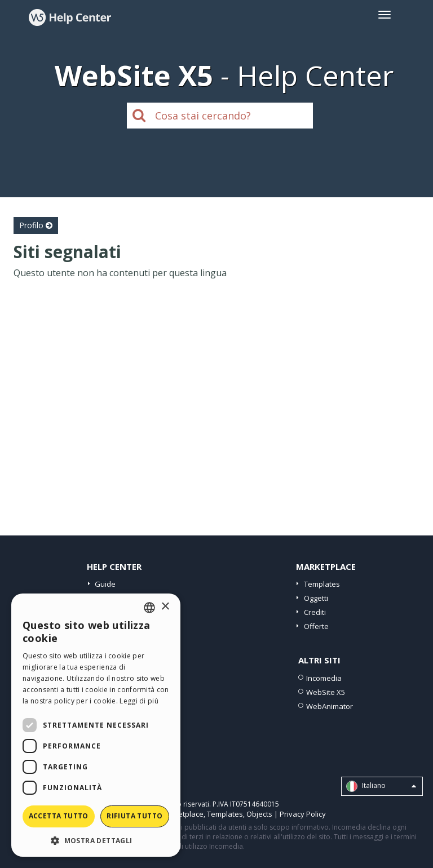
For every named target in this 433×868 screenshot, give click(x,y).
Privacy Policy (303, 814)
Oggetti (316, 598)
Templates (322, 584)
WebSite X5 (326, 692)
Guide (105, 584)
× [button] (165, 607)
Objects (259, 814)
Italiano (381, 786)
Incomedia (324, 678)
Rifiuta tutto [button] (134, 816)
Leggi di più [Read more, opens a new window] (139, 701)
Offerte (316, 626)
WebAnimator (330, 706)
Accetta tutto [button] (59, 816)
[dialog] (96, 725)
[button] (96, 840)
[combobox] (149, 608)
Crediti (315, 612)
